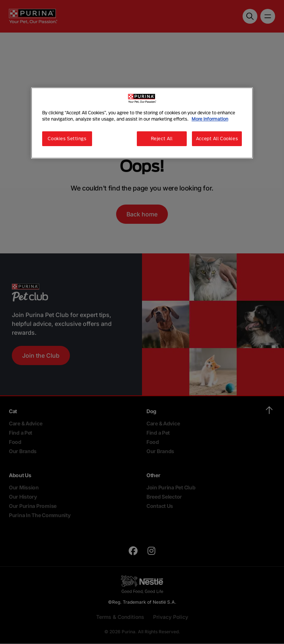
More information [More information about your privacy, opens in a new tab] (210, 119)
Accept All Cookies (217, 139)
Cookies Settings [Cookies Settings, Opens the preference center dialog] (67, 139)
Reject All (162, 139)
